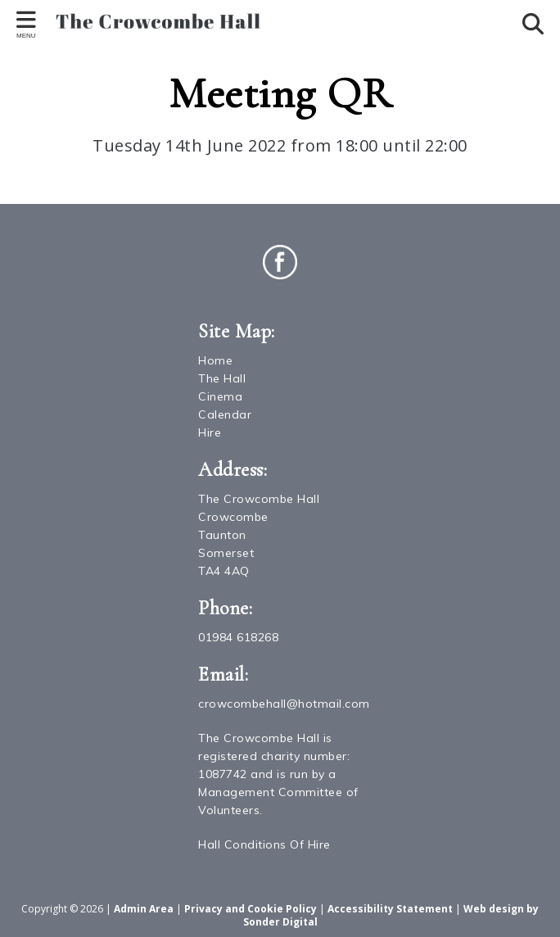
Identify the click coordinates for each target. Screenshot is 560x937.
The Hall (222, 378)
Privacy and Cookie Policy (251, 909)
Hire (210, 432)
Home (215, 360)
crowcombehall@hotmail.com (284, 704)
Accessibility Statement (390, 909)
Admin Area (144, 909)
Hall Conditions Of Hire (264, 844)
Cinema (220, 396)
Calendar (225, 414)
